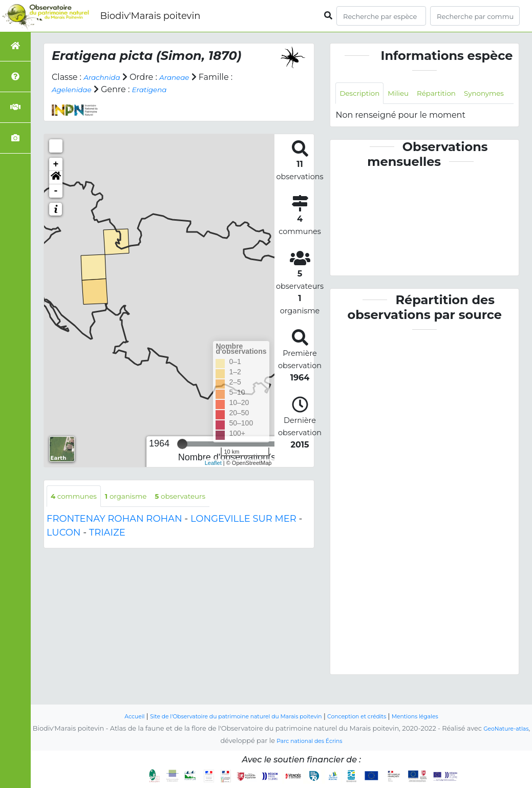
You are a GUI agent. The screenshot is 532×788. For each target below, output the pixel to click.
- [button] (56, 191)
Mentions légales (439, 717)
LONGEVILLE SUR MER (243, 521)
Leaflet (213, 462)
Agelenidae (75, 89)
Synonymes (363, 117)
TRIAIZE (107, 535)
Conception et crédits (370, 717)
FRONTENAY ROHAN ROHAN (114, 521)
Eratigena (160, 89)
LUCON (64, 535)
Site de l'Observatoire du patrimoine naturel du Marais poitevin (228, 717)
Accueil (108, 717)
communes (78, 497)
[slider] (182, 444)
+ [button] (56, 164)
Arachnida (105, 77)
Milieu (408, 94)
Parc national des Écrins (319, 741)
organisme (139, 497)
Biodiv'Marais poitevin (150, 16)
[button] (56, 178)
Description (363, 94)
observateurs (202, 497)
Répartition (452, 94)
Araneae (184, 77)
